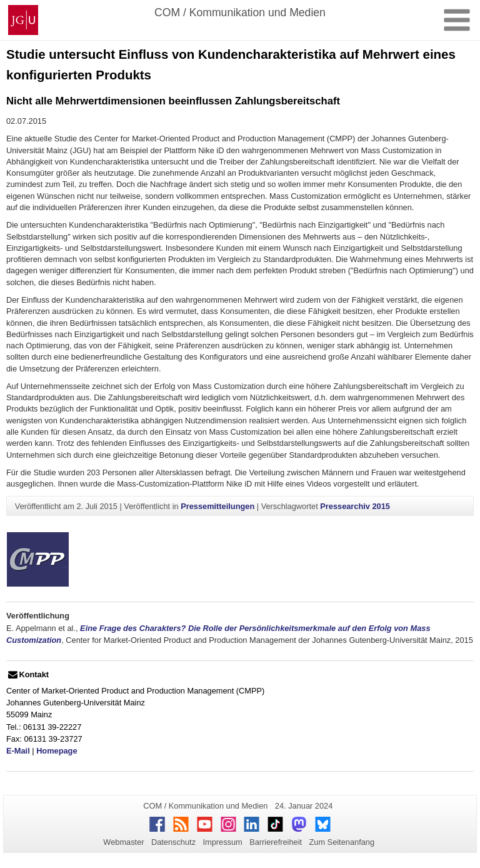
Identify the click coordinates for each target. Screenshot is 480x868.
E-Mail (18, 751)
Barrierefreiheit (276, 842)
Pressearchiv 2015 (355, 506)
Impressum (222, 842)
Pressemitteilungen (217, 506)
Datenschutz (173, 842)
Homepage (57, 751)
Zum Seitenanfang (342, 842)
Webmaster (123, 842)
